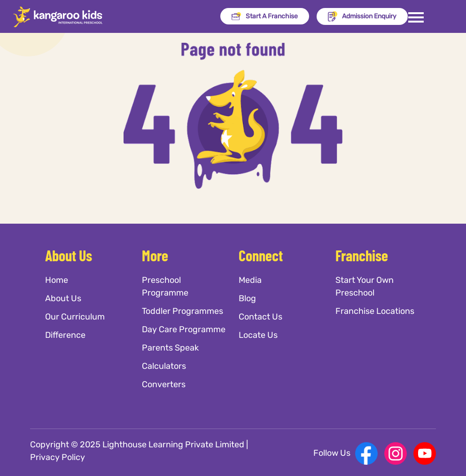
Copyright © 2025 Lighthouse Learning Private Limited (137, 445)
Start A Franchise (265, 16)
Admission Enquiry (362, 16)
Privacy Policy (58, 457)
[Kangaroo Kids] (58, 16)
